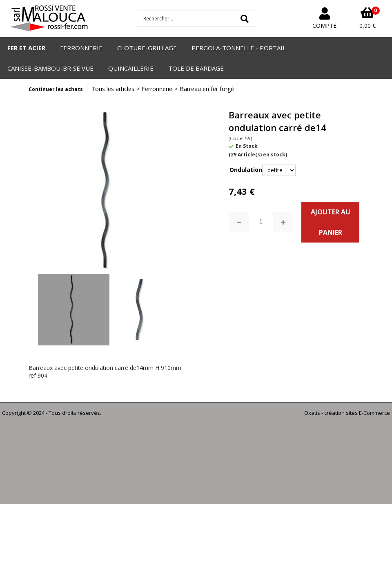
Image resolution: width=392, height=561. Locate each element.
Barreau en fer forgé (207, 89)
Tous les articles (113, 89)
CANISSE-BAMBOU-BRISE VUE (50, 68)
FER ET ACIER (26, 48)
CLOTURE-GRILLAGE (147, 48)
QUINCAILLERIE (131, 68)
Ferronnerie (157, 89)
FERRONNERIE (81, 48)
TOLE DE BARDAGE (196, 68)
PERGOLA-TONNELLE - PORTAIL (239, 48)
